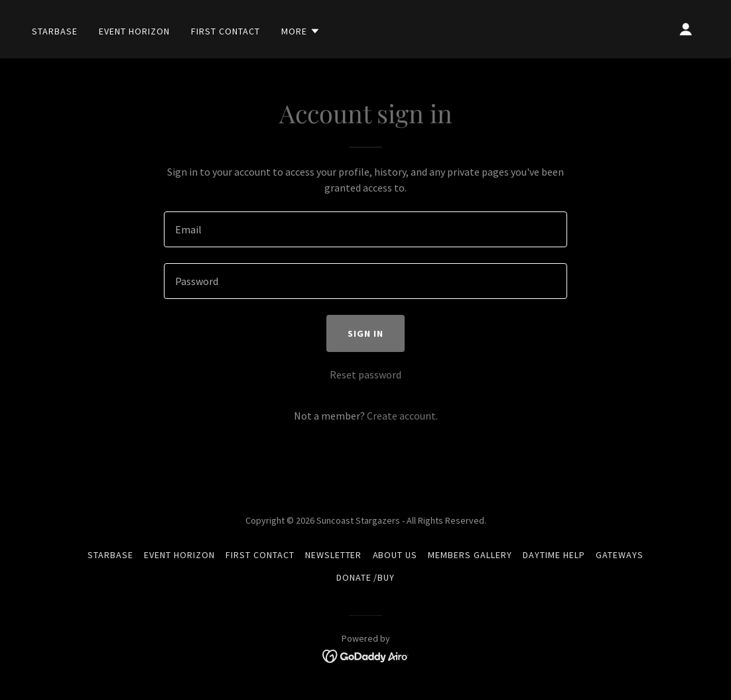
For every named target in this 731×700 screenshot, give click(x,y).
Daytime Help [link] (554, 555)
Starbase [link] (55, 31)
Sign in (365, 333)
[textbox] (365, 229)
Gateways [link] (620, 555)
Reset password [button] (365, 375)
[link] (366, 655)
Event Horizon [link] (134, 31)
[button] (301, 31)
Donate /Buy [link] (366, 577)
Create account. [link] (402, 416)
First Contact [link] (226, 31)
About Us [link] (395, 555)
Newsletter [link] (334, 555)
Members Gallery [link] (470, 555)
